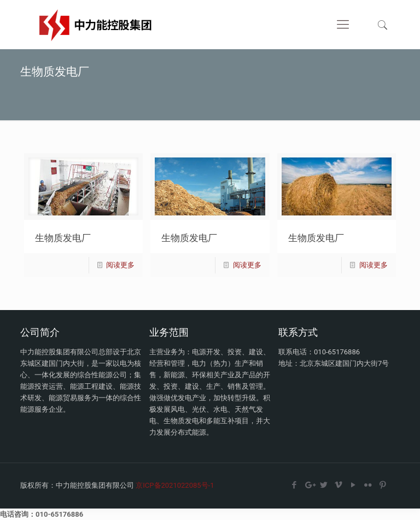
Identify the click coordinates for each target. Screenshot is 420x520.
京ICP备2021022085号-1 (175, 485)
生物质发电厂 (63, 238)
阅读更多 (120, 265)
